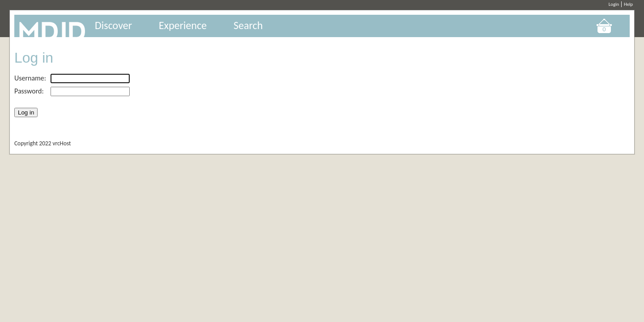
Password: (29, 91)
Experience (183, 25)
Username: (30, 78)
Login (614, 4)
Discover (113, 25)
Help (628, 4)
